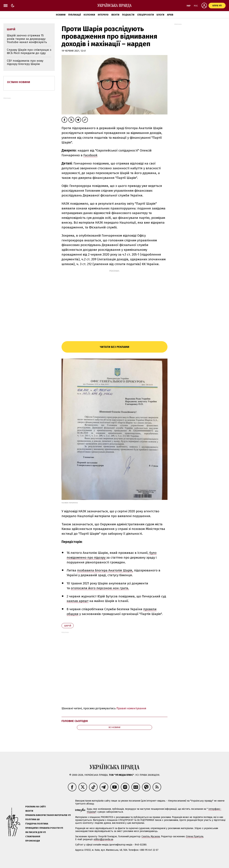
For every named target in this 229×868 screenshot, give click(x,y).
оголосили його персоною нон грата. (100, 588)
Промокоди (33, 841)
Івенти (115, 15)
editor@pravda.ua (103, 839)
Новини (61, 15)
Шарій (68, 626)
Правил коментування (131, 708)
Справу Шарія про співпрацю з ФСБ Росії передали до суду (29, 52)
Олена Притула (195, 836)
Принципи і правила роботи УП (44, 828)
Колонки (89, 15)
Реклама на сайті (36, 807)
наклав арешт (78, 601)
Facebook (90, 155)
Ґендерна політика (37, 824)
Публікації (75, 15)
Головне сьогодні (75, 721)
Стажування (33, 836)
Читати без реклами (114, 347)
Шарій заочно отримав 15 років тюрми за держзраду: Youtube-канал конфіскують (27, 39)
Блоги (160, 15)
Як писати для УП (36, 832)
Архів (170, 15)
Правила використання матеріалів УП (48, 815)
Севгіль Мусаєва (151, 836)
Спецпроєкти (145, 15)
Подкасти (128, 15)
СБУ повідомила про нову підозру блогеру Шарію (25, 62)
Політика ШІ (32, 819)
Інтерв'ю (103, 15)
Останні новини (19, 82)
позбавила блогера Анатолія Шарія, (105, 570)
